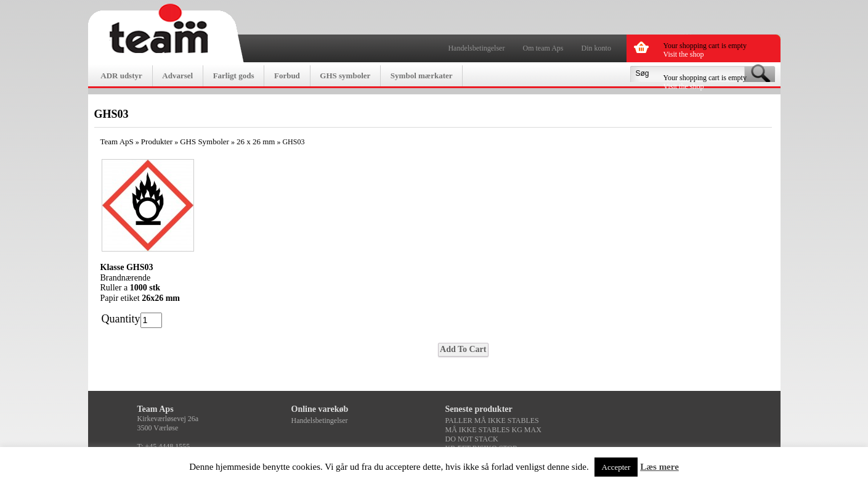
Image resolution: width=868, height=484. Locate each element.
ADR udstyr (121, 76)
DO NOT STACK (472, 439)
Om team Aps (543, 48)
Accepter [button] (616, 467)
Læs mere (659, 467)
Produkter (157, 142)
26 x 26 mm (256, 142)
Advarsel (177, 76)
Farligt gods (234, 76)
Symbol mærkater (422, 76)
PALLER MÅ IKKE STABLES (492, 420)
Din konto (596, 48)
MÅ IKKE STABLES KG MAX (493, 430)
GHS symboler (345, 76)
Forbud (287, 76)
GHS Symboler (205, 142)
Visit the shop (684, 54)
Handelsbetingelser (476, 48)
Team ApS (117, 142)
